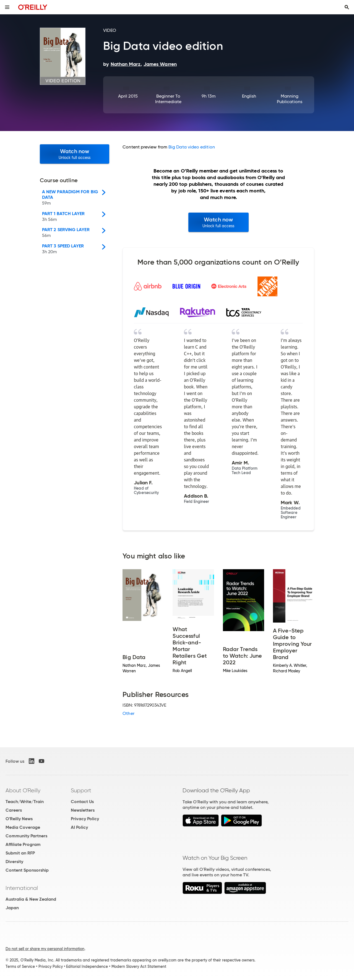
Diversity (14, 862)
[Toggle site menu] (7, 7)
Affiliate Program (23, 844)
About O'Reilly (23, 790)
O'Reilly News (19, 819)
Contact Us (82, 802)
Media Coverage (23, 827)
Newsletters (83, 810)
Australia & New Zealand (31, 899)
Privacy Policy (85, 819)
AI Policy (79, 827)
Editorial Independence (87, 966)
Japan (12, 908)
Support (81, 790)
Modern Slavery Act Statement (139, 966)
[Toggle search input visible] (347, 7)
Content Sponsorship (27, 870)
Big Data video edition (192, 147)
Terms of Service (20, 966)
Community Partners (26, 836)
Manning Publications (290, 99)
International (22, 888)
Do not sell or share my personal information (45, 949)
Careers (14, 810)
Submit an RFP (20, 853)
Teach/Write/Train (25, 802)
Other (128, 713)
